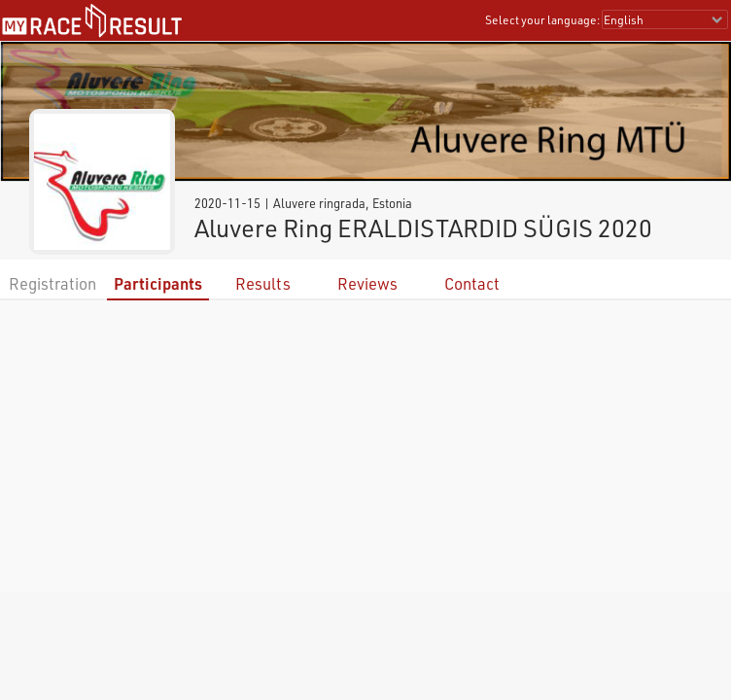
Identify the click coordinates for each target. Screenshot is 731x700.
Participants (158, 283)
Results (263, 283)
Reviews (367, 283)
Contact (472, 283)
